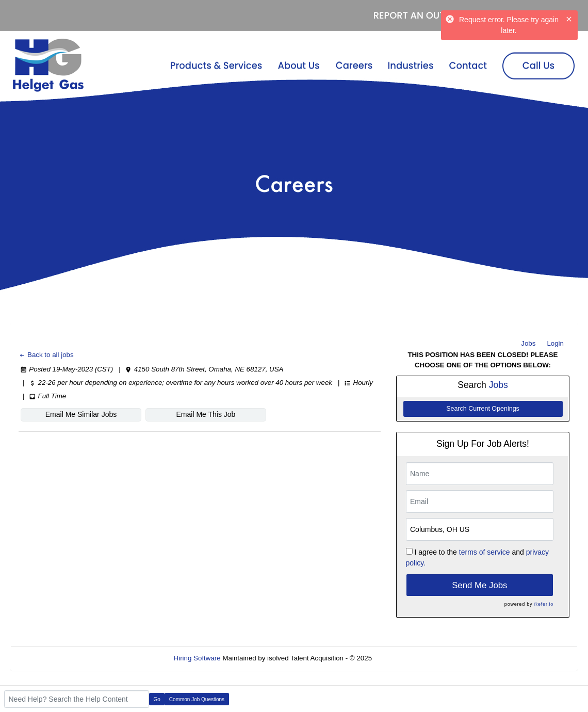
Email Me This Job (206, 414)
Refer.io (544, 604)
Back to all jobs (46, 355)
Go (157, 699)
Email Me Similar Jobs (81, 414)
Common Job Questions (197, 699)
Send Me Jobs (479, 585)
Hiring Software (197, 658)
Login (555, 343)
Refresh (403, 658)
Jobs (528, 343)
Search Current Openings (483, 409)
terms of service (485, 552)
